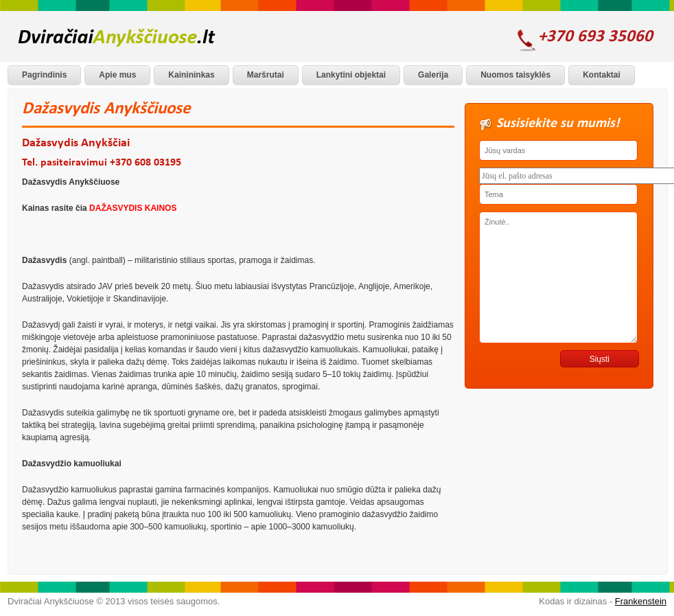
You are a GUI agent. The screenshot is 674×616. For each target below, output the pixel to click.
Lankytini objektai (351, 75)
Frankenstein (641, 601)
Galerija (433, 75)
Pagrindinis (44, 75)
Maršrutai (266, 75)
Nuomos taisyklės (515, 75)
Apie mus (117, 75)
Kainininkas (191, 75)
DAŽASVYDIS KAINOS (133, 208)
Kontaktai (602, 75)
